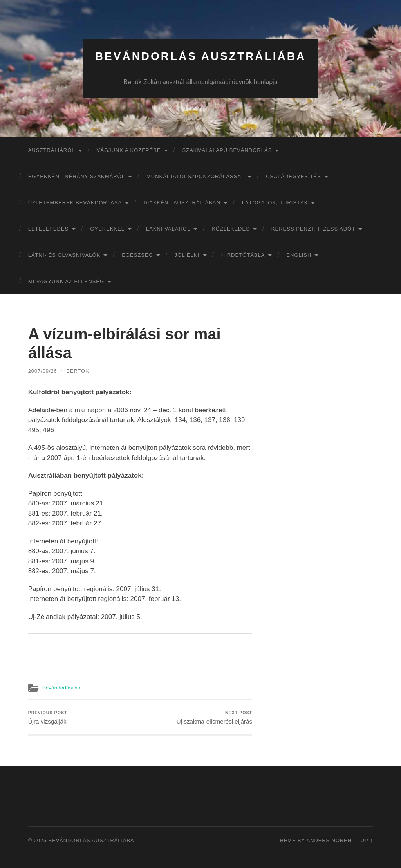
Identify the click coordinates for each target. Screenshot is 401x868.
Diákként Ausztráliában (182, 203)
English (299, 255)
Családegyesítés (294, 176)
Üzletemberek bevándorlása (75, 203)
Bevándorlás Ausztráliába (200, 56)
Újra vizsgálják (48, 717)
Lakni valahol (168, 229)
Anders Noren (329, 840)
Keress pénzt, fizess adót (313, 229)
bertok (78, 371)
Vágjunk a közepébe (129, 150)
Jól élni (187, 255)
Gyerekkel (107, 229)
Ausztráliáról (52, 150)
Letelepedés (49, 229)
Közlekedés (231, 229)
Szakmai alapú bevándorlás (227, 150)
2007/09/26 (43, 371)
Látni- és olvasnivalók (64, 255)
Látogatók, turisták (275, 203)
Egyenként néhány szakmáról (77, 176)
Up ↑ (367, 840)
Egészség (137, 255)
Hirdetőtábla (243, 255)
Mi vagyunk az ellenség (66, 281)
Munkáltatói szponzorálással (195, 176)
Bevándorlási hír (61, 688)
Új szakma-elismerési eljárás (214, 717)
